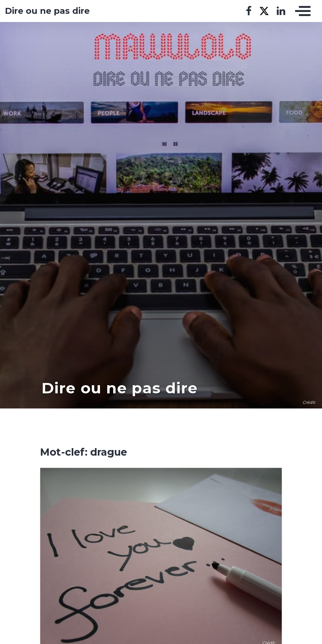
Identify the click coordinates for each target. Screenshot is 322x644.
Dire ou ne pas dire (47, 11)
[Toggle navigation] (301, 11)
